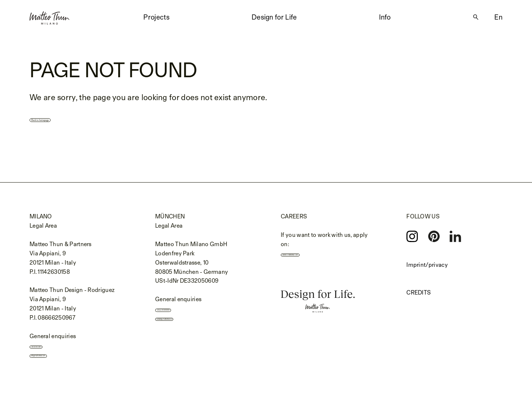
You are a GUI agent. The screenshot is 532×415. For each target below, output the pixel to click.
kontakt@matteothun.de (192, 325)
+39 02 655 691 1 (56, 349)
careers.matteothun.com (317, 257)
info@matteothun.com (64, 362)
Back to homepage (69, 118)
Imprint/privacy (427, 266)
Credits (419, 293)
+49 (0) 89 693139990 (188, 312)
